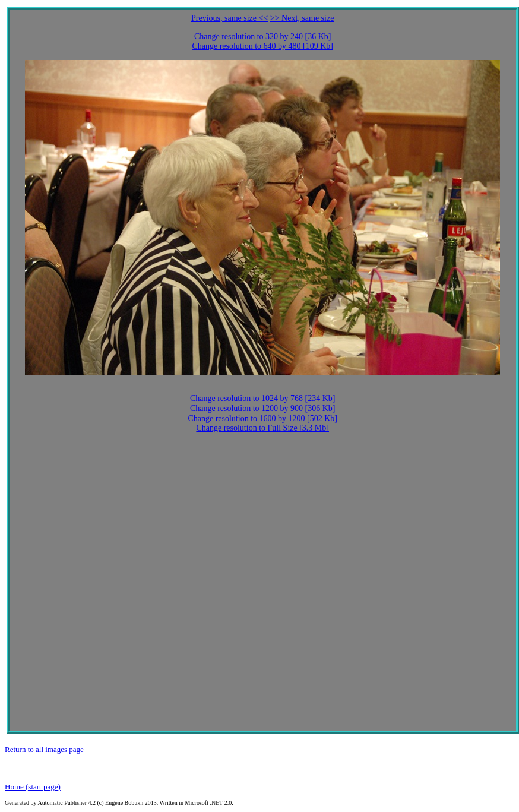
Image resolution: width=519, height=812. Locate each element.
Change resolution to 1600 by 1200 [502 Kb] (262, 418)
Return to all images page (44, 749)
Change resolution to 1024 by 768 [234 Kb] (263, 398)
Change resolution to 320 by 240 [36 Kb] (263, 37)
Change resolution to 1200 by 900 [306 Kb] (263, 408)
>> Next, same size (302, 18)
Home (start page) (33, 787)
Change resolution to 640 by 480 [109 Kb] (262, 46)
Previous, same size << (230, 18)
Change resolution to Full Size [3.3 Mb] (262, 428)
